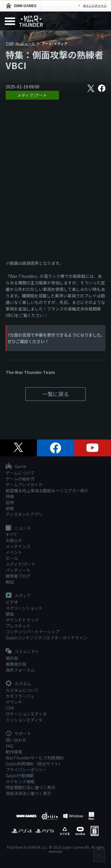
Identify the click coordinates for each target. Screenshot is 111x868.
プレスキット (18, 626)
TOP (10, 43)
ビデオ (12, 602)
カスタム (18, 684)
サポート (18, 734)
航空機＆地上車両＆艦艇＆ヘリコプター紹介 (47, 490)
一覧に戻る (56, 394)
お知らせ (14, 540)
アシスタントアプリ (24, 514)
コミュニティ (22, 652)
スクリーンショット (24, 608)
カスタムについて (22, 690)
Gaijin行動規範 (20, 775)
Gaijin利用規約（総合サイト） (34, 764)
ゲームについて (20, 473)
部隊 (10, 508)
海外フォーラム (20, 670)
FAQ (9, 746)
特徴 (10, 496)
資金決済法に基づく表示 (28, 793)
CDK (10, 708)
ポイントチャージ (95, 5)
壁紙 (10, 614)
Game (16, 466)
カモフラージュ (20, 696)
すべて (12, 534)
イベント (14, 552)
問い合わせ (16, 740)
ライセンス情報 (20, 781)
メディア (18, 596)
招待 (10, 502)
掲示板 (12, 658)
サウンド (14, 702)
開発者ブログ (18, 576)
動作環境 (14, 752)
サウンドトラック (22, 620)
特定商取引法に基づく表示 (30, 787)
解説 (10, 582)
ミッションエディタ (24, 720)
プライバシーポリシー (26, 770)
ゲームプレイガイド (24, 485)
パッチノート (18, 570)
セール (12, 558)
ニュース (28, 43)
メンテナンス (18, 546)
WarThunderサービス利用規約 (35, 758)
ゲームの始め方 (20, 479)
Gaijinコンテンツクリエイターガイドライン (46, 638)
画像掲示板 (16, 664)
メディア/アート (32, 95)
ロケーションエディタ (26, 714)
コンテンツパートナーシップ (33, 632)
